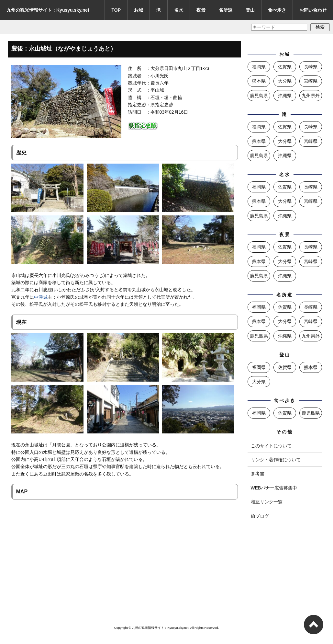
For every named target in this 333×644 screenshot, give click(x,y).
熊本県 (259, 81)
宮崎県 (311, 81)
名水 (179, 10)
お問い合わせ (313, 10)
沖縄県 (285, 96)
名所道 (226, 10)
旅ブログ (260, 516)
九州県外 (311, 96)
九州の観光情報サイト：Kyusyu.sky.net (48, 10)
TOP (116, 10)
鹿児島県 (259, 96)
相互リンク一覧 (267, 502)
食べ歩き (277, 10)
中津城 (41, 297)
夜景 (201, 10)
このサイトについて (271, 446)
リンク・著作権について (276, 460)
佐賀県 (285, 67)
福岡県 (259, 67)
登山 (250, 10)
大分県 (285, 81)
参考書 (258, 474)
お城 (139, 10)
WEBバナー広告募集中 (274, 488)
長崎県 (311, 67)
